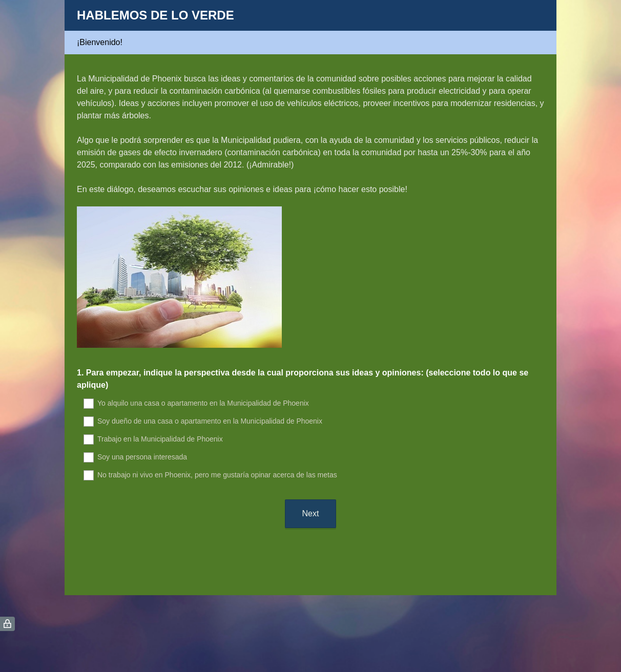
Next (311, 513)
